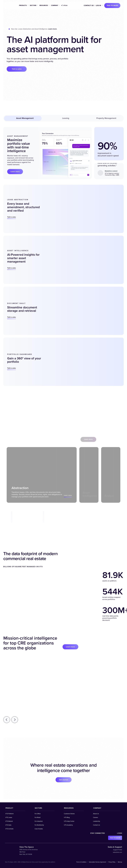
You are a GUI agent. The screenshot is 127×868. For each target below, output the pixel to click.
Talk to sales (112, 6)
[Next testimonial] (15, 720)
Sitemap (120, 862)
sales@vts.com (117, 852)
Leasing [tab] (64, 118)
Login (120, 833)
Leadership (96, 821)
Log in (98, 6)
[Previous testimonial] (7, 720)
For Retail (38, 817)
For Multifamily (39, 825)
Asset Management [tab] (23, 118)
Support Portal (118, 850)
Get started (64, 780)
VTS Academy (68, 825)
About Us (96, 814)
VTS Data (8, 825)
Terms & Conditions (81, 862)
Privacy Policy (112, 862)
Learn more (15, 172)
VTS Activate (9, 829)
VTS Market (9, 821)
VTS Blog (67, 817)
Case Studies (39, 829)
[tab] (42, 475)
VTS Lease (9, 817)
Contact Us (89, 6)
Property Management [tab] (104, 118)
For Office (38, 814)
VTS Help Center (69, 821)
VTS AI (64, 6)
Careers (95, 817)
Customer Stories (69, 814)
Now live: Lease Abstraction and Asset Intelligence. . (34, 29)
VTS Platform (9, 814)
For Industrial (39, 821)
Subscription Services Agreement (97, 862)
